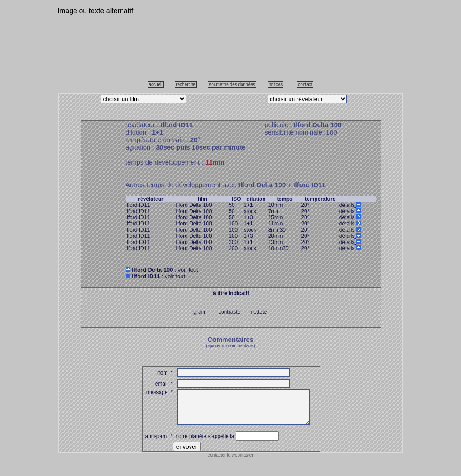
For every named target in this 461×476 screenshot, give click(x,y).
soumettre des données (232, 84)
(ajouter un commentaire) (230, 346)
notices (276, 84)
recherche (186, 84)
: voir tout (162, 270)
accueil (155, 84)
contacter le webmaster (230, 462)
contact (305, 84)
